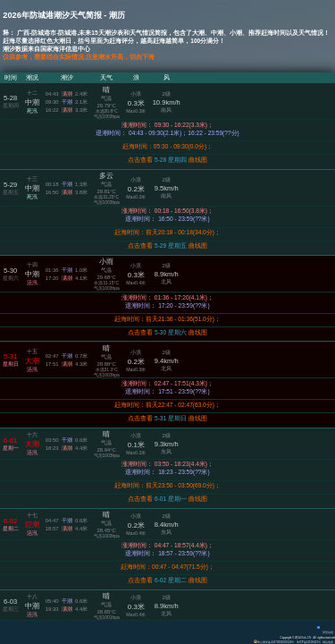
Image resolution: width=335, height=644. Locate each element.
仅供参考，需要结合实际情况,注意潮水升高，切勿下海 (79, 57)
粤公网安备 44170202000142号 (275, 642)
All (315, 638)
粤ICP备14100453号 (309, 642)
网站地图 (328, 642)
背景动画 (325, 632)
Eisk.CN (306, 638)
